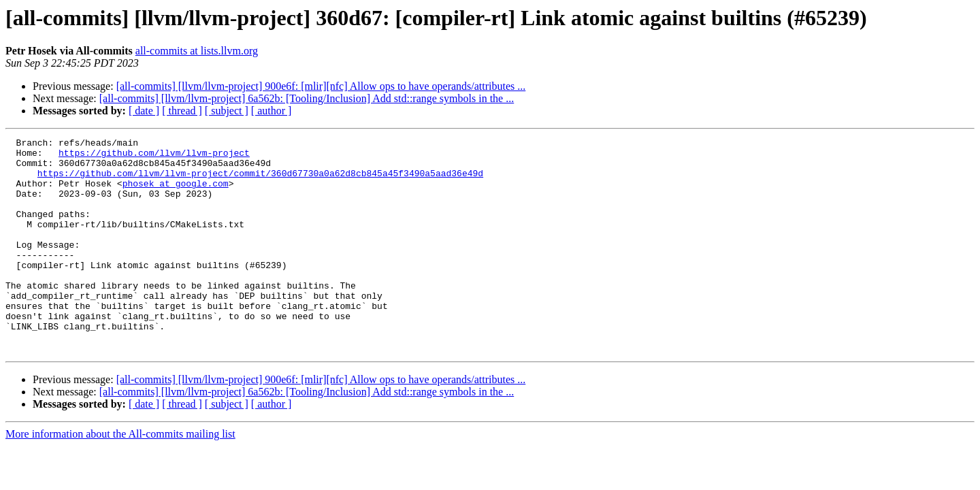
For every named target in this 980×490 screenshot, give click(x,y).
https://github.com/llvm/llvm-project (154, 157)
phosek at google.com (176, 193)
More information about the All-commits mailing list (120, 477)
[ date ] (144, 111)
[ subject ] (227, 111)
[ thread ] (182, 111)
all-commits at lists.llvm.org (197, 51)
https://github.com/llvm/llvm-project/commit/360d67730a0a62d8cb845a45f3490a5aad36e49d (260, 181)
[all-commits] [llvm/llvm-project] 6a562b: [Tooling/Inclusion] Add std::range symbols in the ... (307, 98)
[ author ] (272, 111)
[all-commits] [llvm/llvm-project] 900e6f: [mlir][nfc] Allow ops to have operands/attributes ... (321, 86)
